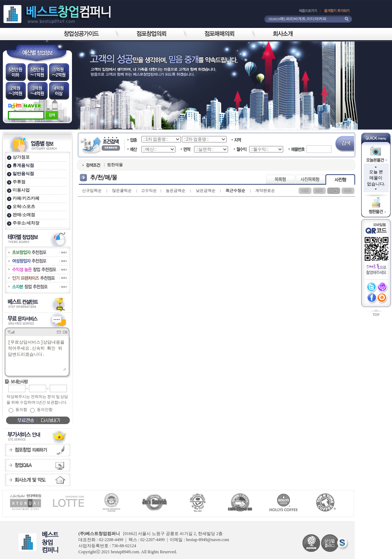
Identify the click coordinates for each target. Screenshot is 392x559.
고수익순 (149, 190)
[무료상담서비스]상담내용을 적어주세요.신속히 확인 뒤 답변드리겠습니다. (37, 355)
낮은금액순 (206, 190)
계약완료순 (265, 190)
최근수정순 (235, 190)
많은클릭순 (122, 190)
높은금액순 (176, 190)
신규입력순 (92, 190)
